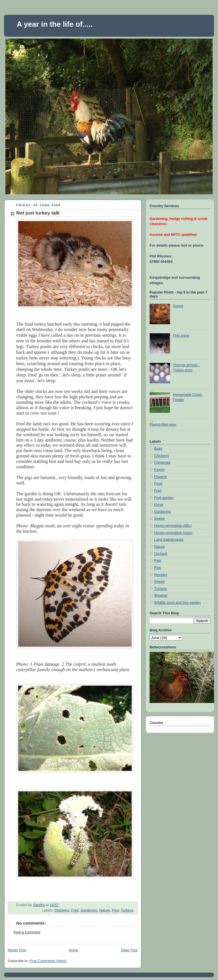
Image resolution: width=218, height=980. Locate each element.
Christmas (162, 463)
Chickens (62, 910)
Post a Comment (27, 932)
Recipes (161, 575)
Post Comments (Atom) (48, 961)
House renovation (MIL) (173, 526)
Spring (178, 306)
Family (159, 470)
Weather (161, 596)
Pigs (115, 910)
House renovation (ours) (173, 533)
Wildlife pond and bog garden (177, 603)
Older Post (129, 950)
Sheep (159, 582)
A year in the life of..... (55, 24)
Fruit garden (164, 498)
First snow (181, 336)
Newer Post (17, 950)
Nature (104, 910)
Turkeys (127, 910)
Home (74, 950)
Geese (159, 519)
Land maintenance (169, 540)
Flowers (160, 477)
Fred (75, 910)
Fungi (159, 505)
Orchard (161, 554)
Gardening (89, 910)
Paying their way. (163, 425)
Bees (158, 449)
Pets (158, 561)
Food (158, 484)
